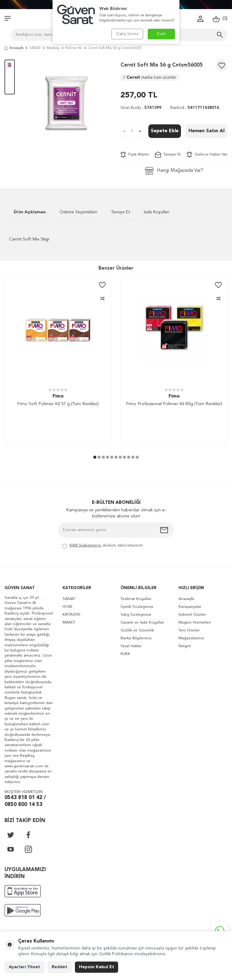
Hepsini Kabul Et (97, 967)
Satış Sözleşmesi (136, 615)
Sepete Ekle (165, 131)
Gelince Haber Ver (207, 155)
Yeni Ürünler (189, 630)
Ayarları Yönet (24, 967)
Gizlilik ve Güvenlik (137, 630)
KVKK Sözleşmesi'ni (85, 546)
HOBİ (67, 607)
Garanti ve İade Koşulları (142, 623)
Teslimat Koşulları (136, 599)
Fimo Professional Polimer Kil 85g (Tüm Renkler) (174, 404)
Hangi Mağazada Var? (174, 171)
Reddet (60, 967)
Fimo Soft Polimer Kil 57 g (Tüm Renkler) (58, 404)
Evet (161, 34)
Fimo (58, 397)
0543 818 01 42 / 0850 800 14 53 (25, 801)
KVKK (125, 654)
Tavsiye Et (168, 155)
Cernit (150, 77)
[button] (95, 457)
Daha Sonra (127, 34)
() (220, 19)
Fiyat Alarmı (135, 155)
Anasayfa (14, 48)
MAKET (69, 623)
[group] (68, 103)
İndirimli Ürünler (192, 615)
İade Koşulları (156, 212)
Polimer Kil (74, 48)
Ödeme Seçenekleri (78, 212)
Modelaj (53, 48)
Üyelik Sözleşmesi (137, 607)
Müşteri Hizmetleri (195, 623)
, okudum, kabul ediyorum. (103, 546)
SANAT (35, 48)
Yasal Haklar (131, 646)
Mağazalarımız (191, 638)
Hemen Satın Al (206, 131)
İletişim (185, 646)
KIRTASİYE (71, 615)
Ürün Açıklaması (30, 212)
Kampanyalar (190, 607)
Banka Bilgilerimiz (136, 638)
